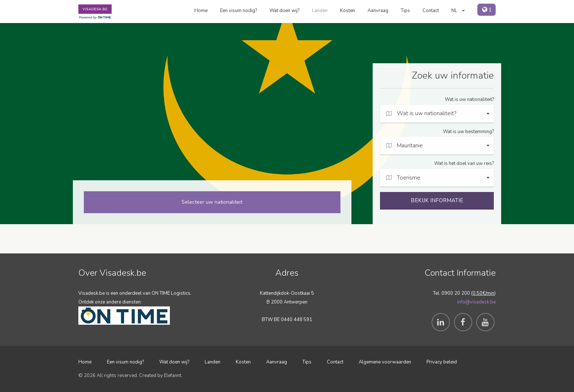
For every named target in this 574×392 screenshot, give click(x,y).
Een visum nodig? (238, 11)
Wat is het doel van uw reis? (464, 163)
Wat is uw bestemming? (468, 132)
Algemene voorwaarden (385, 362)
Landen (320, 11)
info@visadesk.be (476, 302)
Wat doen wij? (284, 11)
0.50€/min (483, 293)
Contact (431, 11)
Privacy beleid (442, 362)
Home (201, 11)
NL (458, 11)
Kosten (348, 11)
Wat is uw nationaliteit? (469, 99)
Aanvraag (378, 11)
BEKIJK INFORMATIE (437, 200)
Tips (405, 11)
